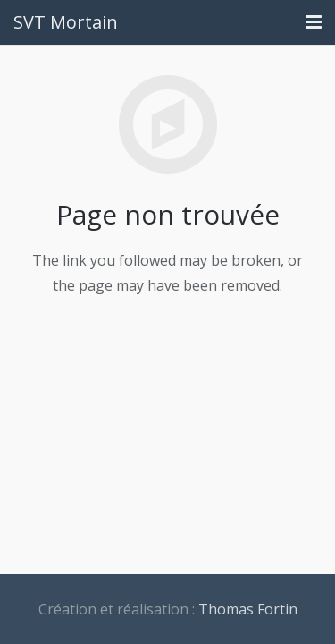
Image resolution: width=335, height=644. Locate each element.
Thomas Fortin (248, 609)
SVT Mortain (66, 22)
